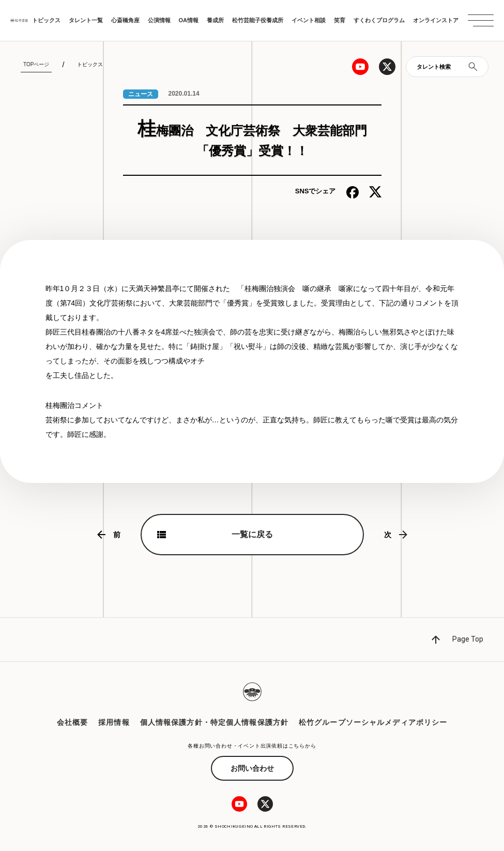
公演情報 (159, 20)
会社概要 (72, 722)
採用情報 (114, 722)
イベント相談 (309, 20)
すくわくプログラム (379, 20)
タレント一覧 (86, 20)
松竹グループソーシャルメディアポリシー (373, 722)
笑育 (340, 20)
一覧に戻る (252, 534)
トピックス (46, 20)
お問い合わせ (252, 768)
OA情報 (189, 20)
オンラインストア (436, 20)
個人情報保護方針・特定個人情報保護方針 (214, 722)
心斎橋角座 (125, 20)
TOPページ (36, 64)
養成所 (215, 20)
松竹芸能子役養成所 (258, 20)
